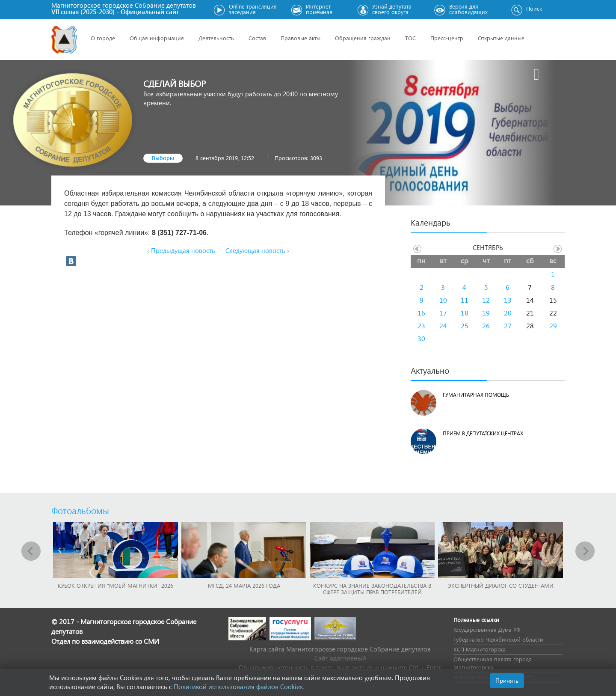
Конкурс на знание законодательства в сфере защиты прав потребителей (372, 589)
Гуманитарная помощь (476, 395)
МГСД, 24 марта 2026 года (244, 585)
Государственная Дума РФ (487, 629)
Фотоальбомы (80, 510)
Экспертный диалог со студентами (501, 585)
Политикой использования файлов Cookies (238, 687)
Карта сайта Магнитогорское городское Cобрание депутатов (340, 649)
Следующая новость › (257, 250)
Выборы (163, 158)
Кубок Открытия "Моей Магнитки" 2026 (115, 585)
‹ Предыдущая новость (181, 250)
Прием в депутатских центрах (483, 433)
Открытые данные (501, 38)
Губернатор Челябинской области (498, 639)
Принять (507, 680)
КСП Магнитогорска (480, 649)
